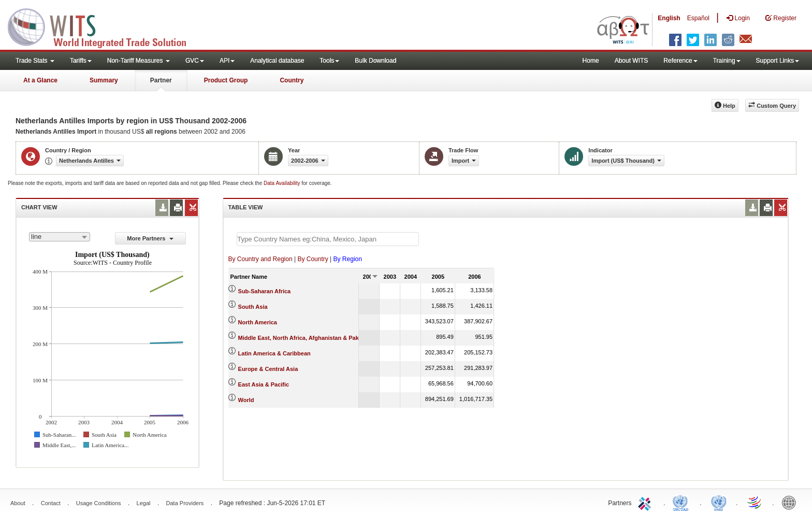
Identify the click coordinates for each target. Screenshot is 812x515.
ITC (646, 502)
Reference (680, 61)
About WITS (632, 61)
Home (591, 61)
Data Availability (282, 183)
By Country (313, 259)
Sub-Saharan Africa (265, 291)
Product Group (226, 80)
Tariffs (81, 61)
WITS (104, 26)
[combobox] (60, 237)
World (246, 400)
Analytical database (277, 61)
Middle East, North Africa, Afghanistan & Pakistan (305, 338)
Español (698, 18)
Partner (161, 80)
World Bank (791, 502)
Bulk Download (375, 61)
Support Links (778, 61)
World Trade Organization (755, 502)
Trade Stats (35, 61)
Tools (329, 61)
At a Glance (40, 80)
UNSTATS (719, 502)
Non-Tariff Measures (139, 61)
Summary (104, 80)
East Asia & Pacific (264, 384)
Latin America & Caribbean (274, 353)
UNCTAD (683, 502)
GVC (195, 61)
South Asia (253, 307)
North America (258, 322)
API (227, 61)
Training (727, 61)
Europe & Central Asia (268, 369)
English (669, 18)
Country (292, 80)
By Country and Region (260, 259)
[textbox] (328, 239)
